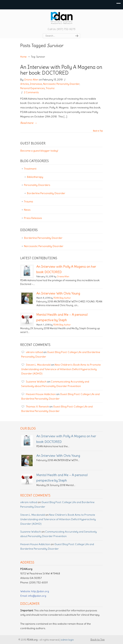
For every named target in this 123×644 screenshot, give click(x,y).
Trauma (50, 88)
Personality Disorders (37, 185)
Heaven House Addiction (41, 394)
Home (23, 57)
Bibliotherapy (35, 177)
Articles (25, 84)
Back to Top (98, 131)
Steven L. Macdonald (38, 365)
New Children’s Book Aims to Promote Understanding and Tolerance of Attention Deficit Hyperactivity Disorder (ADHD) (61, 369)
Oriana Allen (31, 80)
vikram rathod (34, 352)
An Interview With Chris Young (58, 293)
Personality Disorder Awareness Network (61, 18)
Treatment (30, 169)
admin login (67, 640)
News (27, 210)
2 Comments (31, 92)
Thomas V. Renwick (37, 407)
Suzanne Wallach (36, 382)
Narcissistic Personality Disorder (61, 84)
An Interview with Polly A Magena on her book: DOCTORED (61, 70)
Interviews (36, 84)
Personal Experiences (32, 88)
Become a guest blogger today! (39, 151)
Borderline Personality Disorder (46, 193)
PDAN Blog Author (62, 298)
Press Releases (33, 218)
